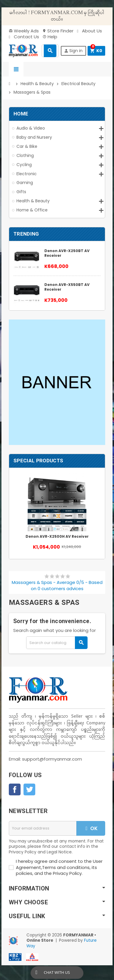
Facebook (15, 789)
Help (50, 37)
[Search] (57, 643)
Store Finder (58, 31)
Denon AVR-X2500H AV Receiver (57, 536)
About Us (89, 31)
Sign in (73, 51)
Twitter (29, 789)
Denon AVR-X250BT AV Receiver (67, 253)
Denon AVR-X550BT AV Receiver (67, 287)
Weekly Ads (24, 31)
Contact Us (24, 37)
